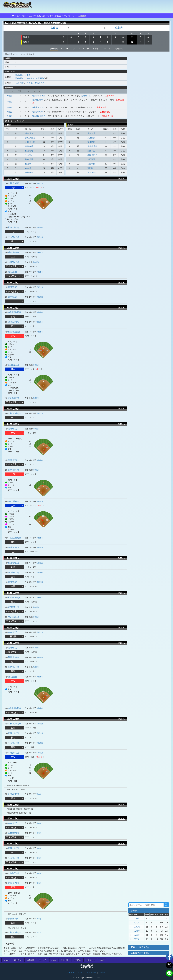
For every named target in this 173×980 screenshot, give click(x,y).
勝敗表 (58, 16)
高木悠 (39, 794)
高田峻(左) (13, 429)
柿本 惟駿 (29, 159)
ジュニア (43, 960)
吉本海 (28, 168)
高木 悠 (30, 83)
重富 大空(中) (14, 252)
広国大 (137, 931)
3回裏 (9, 107)
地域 (102, 960)
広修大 (54, 28)
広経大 (137, 918)
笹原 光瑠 (19, 83)
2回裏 (9, 102)
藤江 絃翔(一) (14, 272)
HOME (6, 960)
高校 (18, 960)
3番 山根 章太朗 (39, 96)
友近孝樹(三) (13, 398)
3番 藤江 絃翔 (38, 107)
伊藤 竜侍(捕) (14, 883)
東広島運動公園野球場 (55, 23)
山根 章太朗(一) (15, 183)
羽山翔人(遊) (13, 237)
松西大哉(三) (13, 227)
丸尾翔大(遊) (13, 262)
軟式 (64, 960)
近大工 (137, 923)
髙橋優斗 (19, 75)
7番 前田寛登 (37, 100)
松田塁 (28, 75)
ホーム (15, 16)
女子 (77, 960)
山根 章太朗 (30, 142)
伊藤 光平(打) (14, 919)
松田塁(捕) (13, 287)
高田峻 (90, 168)
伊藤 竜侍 (40, 78)
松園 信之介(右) (15, 332)
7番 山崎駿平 (37, 112)
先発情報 (119, 49)
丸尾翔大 (91, 138)
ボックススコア (78, 49)
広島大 (119, 28)
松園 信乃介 (92, 155)
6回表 (9, 112)
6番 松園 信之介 (39, 116)
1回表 (9, 96)
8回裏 (9, 116)
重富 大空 (92, 133)
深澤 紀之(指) (14, 322)
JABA (54, 960)
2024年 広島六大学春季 (40, 16)
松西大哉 (29, 151)
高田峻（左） (87, 96)
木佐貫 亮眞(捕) (15, 312)
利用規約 (102, 972)
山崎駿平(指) (13, 873)
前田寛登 (91, 159)
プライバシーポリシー (86, 972)
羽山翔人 (29, 155)
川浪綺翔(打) (13, 794)
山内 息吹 (30, 78)
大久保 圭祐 (30, 138)
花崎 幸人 (29, 133)
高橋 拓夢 (29, 146)
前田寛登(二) (13, 365)
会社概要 (71, 972)
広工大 (137, 939)
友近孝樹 (91, 164)
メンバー (64, 49)
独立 (90, 960)
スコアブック (107, 49)
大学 (24, 16)
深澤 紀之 (92, 151)
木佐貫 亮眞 (39, 83)
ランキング (69, 16)
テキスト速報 (93, 49)
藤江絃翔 (91, 142)
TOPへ (121, 179)
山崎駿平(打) (13, 753)
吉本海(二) (13, 297)
